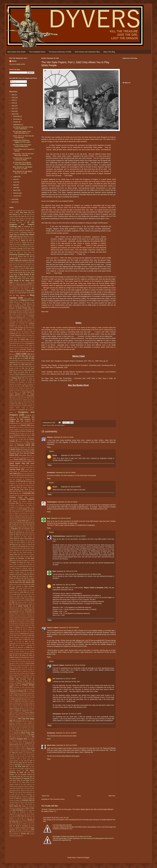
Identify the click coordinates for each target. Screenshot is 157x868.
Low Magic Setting (16, 594)
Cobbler (24, 336)
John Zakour (13, 553)
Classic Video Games (23, 334)
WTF (33, 830)
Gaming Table (29, 470)
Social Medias (31, 739)
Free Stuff (23, 453)
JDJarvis (50, 437)
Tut (10, 798)
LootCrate (12, 590)
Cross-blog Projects (26, 349)
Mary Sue (12, 606)
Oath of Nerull (20, 645)
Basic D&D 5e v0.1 (17, 270)
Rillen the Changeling (23, 705)
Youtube (23, 834)
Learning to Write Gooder (17, 572)
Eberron (24, 431)
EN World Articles (21, 437)
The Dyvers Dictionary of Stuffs (60, 52)
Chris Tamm (29, 328)
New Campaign (15, 638)
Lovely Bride (23, 592)
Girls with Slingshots (15, 479)
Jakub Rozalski (29, 533)
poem (22, 675)
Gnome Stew (22, 483)
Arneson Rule (22, 257)
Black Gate (12, 285)
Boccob (27, 302)
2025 (13, 98)
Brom (20, 312)
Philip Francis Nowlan (15, 667)
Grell (20, 493)
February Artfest (24, 445)
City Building (24, 332)
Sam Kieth (18, 725)
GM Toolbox (29, 481)
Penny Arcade (30, 663)
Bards (22, 269)
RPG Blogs (30, 719)
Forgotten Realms (15, 449)
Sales (11, 725)
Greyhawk (27, 493)
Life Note (31, 580)
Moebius (30, 616)
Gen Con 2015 (26, 475)
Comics (23, 340)
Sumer (24, 755)
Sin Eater (31, 735)
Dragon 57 (17, 392)
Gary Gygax (13, 473)
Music (30, 628)
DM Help (17, 386)
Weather (14, 812)
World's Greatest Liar (22, 828)
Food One (30, 447)
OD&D (28, 647)
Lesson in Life (13, 574)
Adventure (32, 237)
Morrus (17, 626)
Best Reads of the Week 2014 (24, 279)
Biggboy (30, 283)
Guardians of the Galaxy (16, 507)
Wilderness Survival (14, 820)
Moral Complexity (19, 622)
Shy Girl (11, 735)
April (15, 188)
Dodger (11, 390)
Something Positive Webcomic (20, 741)
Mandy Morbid (30, 600)
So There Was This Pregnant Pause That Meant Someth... (23, 163)
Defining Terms (17, 378)
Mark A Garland (28, 602)
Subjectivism (29, 753)
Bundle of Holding (23, 314)
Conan (21, 342)
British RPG (29, 310)
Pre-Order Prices (26, 679)
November (17, 119)
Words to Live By (28, 824)
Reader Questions (16, 699)
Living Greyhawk (16, 586)
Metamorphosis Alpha (17, 610)
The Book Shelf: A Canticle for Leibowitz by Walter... (22, 159)
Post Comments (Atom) (57, 799)
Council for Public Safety (26, 346)
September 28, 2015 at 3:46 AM (67, 502)
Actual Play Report (27, 235)
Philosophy (12, 669)
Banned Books (15, 269)
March (15, 190)
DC (34, 374)
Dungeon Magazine (27, 406)
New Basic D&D (15, 636)
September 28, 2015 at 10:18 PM (67, 745)
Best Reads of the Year (19, 283)
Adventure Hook (16, 239)
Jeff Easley (13, 545)
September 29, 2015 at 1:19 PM (71, 714)
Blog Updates (28, 298)
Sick (17, 735)
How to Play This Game (16, 523)
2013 (13, 202)
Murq (24, 628)
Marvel (31, 604)
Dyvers (55, 455)
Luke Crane (25, 594)
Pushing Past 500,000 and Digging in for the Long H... (22, 141)
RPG (20, 719)
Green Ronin (13, 493)
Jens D (30, 545)
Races (18, 693)
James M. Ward (14, 535)
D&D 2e (30, 354)
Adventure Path (14, 241)
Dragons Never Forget (15, 402)
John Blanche (14, 549)
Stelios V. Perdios (20, 749)
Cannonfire (20, 318)
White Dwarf (21, 816)
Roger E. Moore (25, 717)
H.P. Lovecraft (26, 511)
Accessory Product (27, 233)
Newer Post (46, 796)
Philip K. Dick (28, 667)
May (15, 185)
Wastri (25, 810)
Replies (51, 451)
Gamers (21, 465)
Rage (11, 695)
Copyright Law (30, 343)
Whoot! (29, 816)
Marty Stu (24, 604)
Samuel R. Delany (16, 727)
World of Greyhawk (22, 826)
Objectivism (21, 647)
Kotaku (21, 564)
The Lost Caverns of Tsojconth (19, 778)
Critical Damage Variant (26, 348)
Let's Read (22, 576)
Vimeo (31, 806)
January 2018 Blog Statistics (17, 541)
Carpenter (29, 320)
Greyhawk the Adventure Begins (22, 501)
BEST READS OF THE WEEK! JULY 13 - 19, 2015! (23, 172)
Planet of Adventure (23, 671)
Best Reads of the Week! (17, 52)
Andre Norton (26, 251)
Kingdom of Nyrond (17, 562)
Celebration (12, 324)
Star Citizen (24, 745)
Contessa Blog (29, 342)
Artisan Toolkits (14, 261)
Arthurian (30, 259)
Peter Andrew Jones (27, 665)
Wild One (29, 818)
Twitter (31, 798)
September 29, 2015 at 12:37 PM (67, 571)
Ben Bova (27, 271)
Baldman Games (30, 267)
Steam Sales (25, 747)
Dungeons (22, 410)
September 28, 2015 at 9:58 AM (69, 628)
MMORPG (12, 616)
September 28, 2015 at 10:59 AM (66, 733)
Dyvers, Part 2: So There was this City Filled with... (23, 137)
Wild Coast (20, 818)
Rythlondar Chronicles (15, 723)
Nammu (25, 632)
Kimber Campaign (17, 560)
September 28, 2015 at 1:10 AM (63, 437)
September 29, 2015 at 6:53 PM (71, 487)
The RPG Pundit (25, 784)
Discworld (12, 384)
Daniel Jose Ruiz (19, 366)
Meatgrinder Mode (30, 608)
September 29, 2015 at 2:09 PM (66, 585)
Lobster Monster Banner (25, 588)
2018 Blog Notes (18, 220)
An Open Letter (30, 249)
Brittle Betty (13, 312)
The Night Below (24, 782)
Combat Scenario (21, 338)
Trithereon (25, 796)
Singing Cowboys (16, 737)
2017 (13, 108)
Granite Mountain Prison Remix (19, 489)
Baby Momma (19, 267)
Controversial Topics (14, 344)
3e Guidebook (26, 227)
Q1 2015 (18, 689)
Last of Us (32, 566)
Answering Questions (17, 254)
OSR (11, 655)
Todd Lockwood (26, 792)
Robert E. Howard (21, 711)
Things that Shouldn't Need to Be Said (19, 788)
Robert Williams (30, 713)
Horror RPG (12, 521)
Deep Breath (31, 376)
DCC (12, 376)
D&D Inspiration (14, 364)
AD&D (15, 237)
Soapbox (20, 739)
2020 (13, 100)
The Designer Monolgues (24, 769)
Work (11, 826)
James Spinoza (28, 537)
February (16, 193)
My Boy (23, 630)
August (16, 177)
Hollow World (22, 519)
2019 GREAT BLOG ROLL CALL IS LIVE (56, 818)
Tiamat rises (29, 790)
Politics (11, 677)
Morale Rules (14, 624)
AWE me (20, 263)
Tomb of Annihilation (26, 794)
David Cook (24, 372)
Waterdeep (32, 810)
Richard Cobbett (28, 703)
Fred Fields (26, 451)
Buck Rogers (13, 314)
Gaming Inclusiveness (27, 467)
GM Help (20, 481)
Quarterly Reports (28, 689)
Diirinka (30, 382)
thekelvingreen (52, 502)
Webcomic (23, 812)
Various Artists (24, 802)
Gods (30, 483)
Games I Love (29, 465)
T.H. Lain (24, 761)
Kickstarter (21, 558)
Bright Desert (19, 310)
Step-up (30, 749)
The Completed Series (37, 52)
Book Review (23, 308)
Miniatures (30, 612)
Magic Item (24, 598)
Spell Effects (19, 743)
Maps (13, 602)
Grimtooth (12, 505)
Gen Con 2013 (15, 475)
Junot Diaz (23, 555)
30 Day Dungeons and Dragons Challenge (22, 224)
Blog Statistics (21, 295)
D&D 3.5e (28, 356)
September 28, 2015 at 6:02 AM (61, 518)
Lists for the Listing (29, 584)
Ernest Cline (15, 439)
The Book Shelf (20, 767)
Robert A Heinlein (14, 709)
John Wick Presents (27, 551)
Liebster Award (21, 580)
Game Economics (16, 461)
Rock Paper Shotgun (27, 715)
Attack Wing (12, 263)
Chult (17, 332)
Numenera (27, 644)
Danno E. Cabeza (53, 628)
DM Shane (26, 386)
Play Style (17, 673)
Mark (49, 518)
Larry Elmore (23, 566)
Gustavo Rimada (16, 511)
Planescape (12, 671)
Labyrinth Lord (13, 566)
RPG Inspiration (17, 721)
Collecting (30, 336)
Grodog (30, 505)
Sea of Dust (26, 729)
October (16, 122)
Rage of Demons (19, 695)
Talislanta (30, 763)
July (15, 179)
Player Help (25, 673)
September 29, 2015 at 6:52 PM (71, 455)
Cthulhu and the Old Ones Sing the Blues (22, 351)
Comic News (13, 340)
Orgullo (31, 653)
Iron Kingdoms (26, 529)
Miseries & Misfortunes (26, 614)
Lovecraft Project (22, 590)
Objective (30, 645)
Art (31, 257)
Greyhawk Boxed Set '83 (26, 495)
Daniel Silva (29, 366)
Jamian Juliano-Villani (26, 539)
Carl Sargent (20, 320)
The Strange (19, 786)
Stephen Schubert (14, 751)
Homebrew (30, 519)
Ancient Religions (16, 251)
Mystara (30, 630)
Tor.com (12, 796)
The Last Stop (28, 776)
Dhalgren (24, 380)
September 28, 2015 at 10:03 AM (75, 665)
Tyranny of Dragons (14, 800)
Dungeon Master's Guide (17, 408)
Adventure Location (28, 239)
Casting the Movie (23, 322)
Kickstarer (12, 558)
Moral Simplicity (30, 622)
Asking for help (27, 261)
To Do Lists (17, 792)
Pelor (22, 663)
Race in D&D (50, 425)
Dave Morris (13, 372)
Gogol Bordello (19, 485)
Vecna (31, 802)
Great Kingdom (28, 491)
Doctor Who (29, 388)
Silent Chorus (23, 735)
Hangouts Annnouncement (21, 513)
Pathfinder (32, 657)
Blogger (87, 858)
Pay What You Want (25, 661)
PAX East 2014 (28, 659)
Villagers (24, 806)
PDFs (17, 663)
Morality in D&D (24, 624)
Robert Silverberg (19, 713)
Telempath (18, 765)
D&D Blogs (27, 360)
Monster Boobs (24, 618)
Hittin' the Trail (13, 519)
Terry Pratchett (27, 765)
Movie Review (25, 626)
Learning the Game (27, 570)
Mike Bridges (28, 610)
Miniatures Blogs (14, 614)
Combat (11, 338)
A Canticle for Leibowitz (24, 231)
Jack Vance (19, 533)
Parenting (24, 657)
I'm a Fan (13, 525)
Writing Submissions (23, 830)
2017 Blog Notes (22, 212)
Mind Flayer (21, 612)
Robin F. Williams (16, 715)
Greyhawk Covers (16, 497)
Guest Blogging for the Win (26, 509)
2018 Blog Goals (30, 218)
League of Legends (14, 570)
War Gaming (17, 810)
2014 (13, 199)
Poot (25, 677)
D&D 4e (20, 358)
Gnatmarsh (12, 483)
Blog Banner (25, 289)
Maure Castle (19, 608)
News (26, 639)
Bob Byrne (19, 302)
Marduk (19, 602)
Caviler (31, 322)
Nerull (17, 634)
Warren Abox (51, 745)
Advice (23, 241)
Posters (12, 679)
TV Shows (24, 798)
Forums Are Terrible (29, 449)
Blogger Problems (14, 300)
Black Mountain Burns (23, 285)
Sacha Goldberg (28, 723)
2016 (13, 111)
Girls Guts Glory (29, 477)
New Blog (24, 636)
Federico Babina (14, 447)
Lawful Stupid (15, 568)
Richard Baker (18, 703)
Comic (30, 338)
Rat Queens (20, 697)
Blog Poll (14, 293)
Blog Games (21, 291)
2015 (13, 114)
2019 (13, 103)
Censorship (22, 324)
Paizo (30, 655)
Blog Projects (23, 293)
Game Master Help (17, 463)
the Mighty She (28, 780)
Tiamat (23, 790)
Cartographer (13, 322)
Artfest (12, 258)
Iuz (34, 529)
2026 (13, 95)
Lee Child (29, 572)
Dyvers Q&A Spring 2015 (28, 429)
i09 (20, 525)
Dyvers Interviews (14, 429)
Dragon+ (22, 396)
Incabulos (32, 527)
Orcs (25, 653)
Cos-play (14, 346)
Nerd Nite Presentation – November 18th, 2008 (73, 378)
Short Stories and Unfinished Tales (87, 52)
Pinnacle (30, 669)
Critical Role (13, 350)
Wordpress (18, 824)
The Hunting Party (15, 776)
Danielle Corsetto (14, 368)
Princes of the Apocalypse (24, 683)
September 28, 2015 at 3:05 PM (76, 536)
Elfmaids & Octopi (19, 435)
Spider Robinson (14, 745)
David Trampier (20, 374)
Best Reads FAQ (20, 272)
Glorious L (12, 481)
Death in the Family (21, 376)
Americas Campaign (17, 249)
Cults (13, 354)
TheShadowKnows (59, 536)
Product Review (28, 685)
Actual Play (13, 235)
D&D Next (25, 364)
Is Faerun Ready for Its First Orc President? (73, 365)
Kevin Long (20, 557)
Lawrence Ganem (27, 568)
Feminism (22, 447)
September (17, 125)
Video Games (14, 806)
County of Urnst (14, 348)
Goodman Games (30, 485)
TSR (31, 796)
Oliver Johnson (20, 651)
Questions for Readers (17, 691)
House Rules (21, 521)
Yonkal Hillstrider (14, 834)
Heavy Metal (18, 515)
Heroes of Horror (21, 517)
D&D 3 (11, 356)
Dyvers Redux (15, 431)
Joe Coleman (22, 547)
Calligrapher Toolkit (21, 316)
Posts (13, 82)
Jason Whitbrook (21, 543)
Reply (49, 447)
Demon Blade (28, 378)
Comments (15, 85)
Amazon (32, 247)
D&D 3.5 (18, 356)
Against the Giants (14, 243)
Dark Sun (25, 368)
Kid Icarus (31, 558)
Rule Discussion (28, 721)
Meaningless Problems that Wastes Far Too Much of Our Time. (72, 836)
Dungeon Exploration (15, 406)
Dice (30, 380)
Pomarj (19, 677)
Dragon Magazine (27, 392)
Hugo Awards (29, 523)
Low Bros (32, 592)
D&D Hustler (29, 362)
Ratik (26, 697)
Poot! (31, 677)
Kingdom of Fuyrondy (29, 560)
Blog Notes (31, 291)
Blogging (23, 300)
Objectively (12, 647)
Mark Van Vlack (14, 604)
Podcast (16, 675)
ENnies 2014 (31, 437)
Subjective (21, 753)
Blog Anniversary (25, 287)
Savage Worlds (15, 729)
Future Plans (31, 459)
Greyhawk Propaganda (27, 499)
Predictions (12, 681)
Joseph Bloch (13, 554)
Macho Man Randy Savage (24, 596)
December (17, 116)
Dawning (28, 374)
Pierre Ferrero (22, 669)
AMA (16, 247)
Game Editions (28, 461)
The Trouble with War (50, 806)
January (16, 196)
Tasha (11, 765)
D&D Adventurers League (16, 360)
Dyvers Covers (29, 427)
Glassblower (29, 479)
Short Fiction (26, 733)
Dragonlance (31, 396)
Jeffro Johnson (22, 545)
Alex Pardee (18, 245)
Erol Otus (23, 439)
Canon (27, 318)
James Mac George (27, 535)
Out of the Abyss (21, 655)
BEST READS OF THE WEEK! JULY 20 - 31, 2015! (23, 168)
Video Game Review (27, 804)
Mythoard (12, 632)
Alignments (26, 245)
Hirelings (30, 517)
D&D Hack (21, 362)
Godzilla (11, 485)
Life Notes (16, 582)
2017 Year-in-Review (18, 218)
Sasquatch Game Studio (28, 727)
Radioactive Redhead (27, 693)
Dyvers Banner (19, 427)
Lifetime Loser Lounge (15, 584)
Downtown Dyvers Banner (22, 390)
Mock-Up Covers (21, 616)
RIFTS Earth (13, 705)
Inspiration (14, 529)
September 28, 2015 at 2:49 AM (66, 473)
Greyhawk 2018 (13, 495)
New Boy (32, 635)
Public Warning (26, 687)
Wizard (23, 820)
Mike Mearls (13, 612)
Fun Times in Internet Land (21, 457)
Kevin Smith (29, 557)
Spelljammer (28, 743)
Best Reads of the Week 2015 (22, 281)
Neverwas (23, 634)
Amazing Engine (24, 247)
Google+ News (16, 487)
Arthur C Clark (22, 259)
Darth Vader (19, 370)
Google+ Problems (28, 487)
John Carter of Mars (25, 549)
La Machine (29, 564)
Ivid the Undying (16, 531)
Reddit (16, 701)
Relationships (24, 701)
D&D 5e (28, 358)
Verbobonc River (14, 804)
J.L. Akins (26, 531)
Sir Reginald (26, 737)
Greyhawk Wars (14, 503)
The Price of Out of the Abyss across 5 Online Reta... (22, 146)
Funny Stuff (18, 459)
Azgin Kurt (12, 265)
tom (54, 585)
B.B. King (20, 265)
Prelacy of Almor (23, 681)
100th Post (12, 210)
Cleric (33, 334)
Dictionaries (12, 382)
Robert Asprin (25, 709)
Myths (19, 632)
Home (79, 796)
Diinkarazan (22, 382)
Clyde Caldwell (15, 336)
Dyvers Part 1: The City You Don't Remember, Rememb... (23, 155)
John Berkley (31, 547)
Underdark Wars (27, 800)
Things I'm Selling (28, 786)
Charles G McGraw (23, 326)
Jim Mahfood (13, 547)
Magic (18, 598)
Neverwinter (31, 634)
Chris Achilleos (19, 328)
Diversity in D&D (21, 384)
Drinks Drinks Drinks (29, 402)
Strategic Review (25, 751)
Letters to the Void (21, 578)
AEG (30, 241)
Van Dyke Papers (60, 425)
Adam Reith (23, 237)
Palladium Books (14, 657)
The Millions (13, 782)
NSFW (20, 644)
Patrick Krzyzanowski (17, 659)
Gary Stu (22, 473)
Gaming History (14, 467)
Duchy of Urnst (28, 404)
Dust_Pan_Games (22, 423)
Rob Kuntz (29, 707)
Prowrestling (16, 687)
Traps (18, 796)
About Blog (109, 52)
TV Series (16, 798)
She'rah (16, 733)
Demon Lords (14, 380)
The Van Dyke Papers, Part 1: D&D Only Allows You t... (22, 132)
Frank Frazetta (16, 451)
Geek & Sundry (31, 473)
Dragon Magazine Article (17, 394)
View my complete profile (17, 64)
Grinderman (21, 505)
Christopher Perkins (16, 330)
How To (31, 521)
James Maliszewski (15, 537)
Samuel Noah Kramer (29, 725)
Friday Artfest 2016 (24, 455)
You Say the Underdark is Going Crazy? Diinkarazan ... (23, 128)
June (15, 182)
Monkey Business (14, 618)
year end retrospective (27, 832)
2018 (13, 106)
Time (11, 792)
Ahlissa (24, 243)
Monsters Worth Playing (23, 620)
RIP (32, 705)
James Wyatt (13, 539)
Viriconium (12, 808)
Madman (12, 598)
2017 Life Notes (20, 216)
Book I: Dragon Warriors (24, 304)
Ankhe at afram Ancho (24, 253)
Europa (20, 441)
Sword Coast (21, 757)
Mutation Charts (14, 630)
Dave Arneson (28, 370)
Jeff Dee (30, 543)
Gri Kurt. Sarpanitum (27, 503)
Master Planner (23, 606)
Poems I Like (29, 675)
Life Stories (27, 582)
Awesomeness (29, 263)
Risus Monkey (13, 707)
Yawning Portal (15, 832)
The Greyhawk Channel (25, 774)
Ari (14, 257)
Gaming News (15, 469)
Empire (28, 435)
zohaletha (19, 836)
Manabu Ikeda (20, 600)
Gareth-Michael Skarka (26, 471)
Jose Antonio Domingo (26, 553)
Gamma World (13, 471)
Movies (18, 628)
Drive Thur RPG (16, 404)
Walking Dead (20, 808)
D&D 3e (12, 358)
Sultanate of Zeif (14, 755)
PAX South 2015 (14, 661)
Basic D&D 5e (30, 268)
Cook (23, 344)
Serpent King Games (21, 731)
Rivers (22, 707)
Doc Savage (20, 388)
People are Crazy (16, 665)
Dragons (13, 398)
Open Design (19, 653)
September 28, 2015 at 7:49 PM (66, 679)
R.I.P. (28, 691)
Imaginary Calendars (22, 527)
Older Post (112, 796)
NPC (27, 641)
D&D (18, 354)
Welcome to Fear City (23, 814)
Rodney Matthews (14, 717)
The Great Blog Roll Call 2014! (62, 825)
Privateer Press (14, 685)
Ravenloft (32, 697)
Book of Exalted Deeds (16, 306)
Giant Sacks (19, 477)
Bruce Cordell (28, 312)
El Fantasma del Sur (24, 433)
